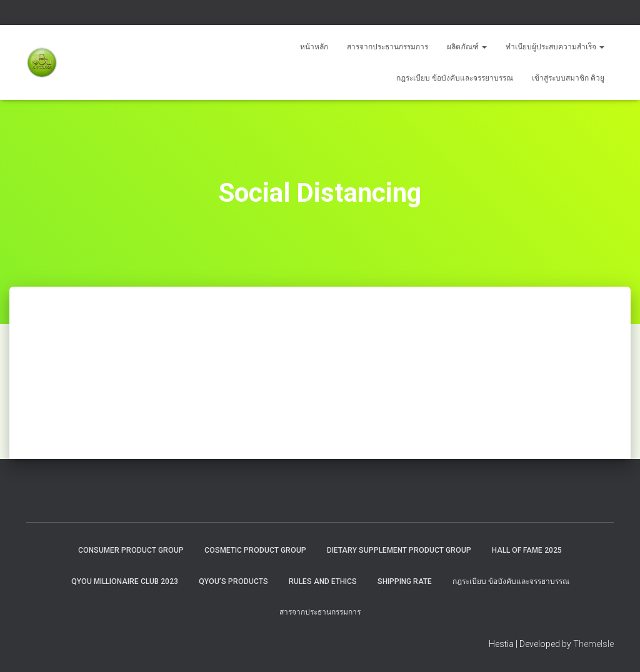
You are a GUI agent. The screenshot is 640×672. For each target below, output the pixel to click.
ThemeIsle (593, 644)
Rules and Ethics (323, 581)
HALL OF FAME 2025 (527, 550)
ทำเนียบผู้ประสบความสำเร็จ (555, 47)
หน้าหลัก (314, 47)
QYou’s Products (233, 581)
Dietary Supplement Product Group (399, 550)
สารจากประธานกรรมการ (387, 47)
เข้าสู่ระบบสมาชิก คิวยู (568, 78)
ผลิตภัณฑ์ (467, 47)
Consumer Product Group (131, 550)
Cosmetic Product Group (255, 550)
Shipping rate (405, 581)
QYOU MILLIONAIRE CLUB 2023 (125, 581)
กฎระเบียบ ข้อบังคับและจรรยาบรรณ (455, 78)
